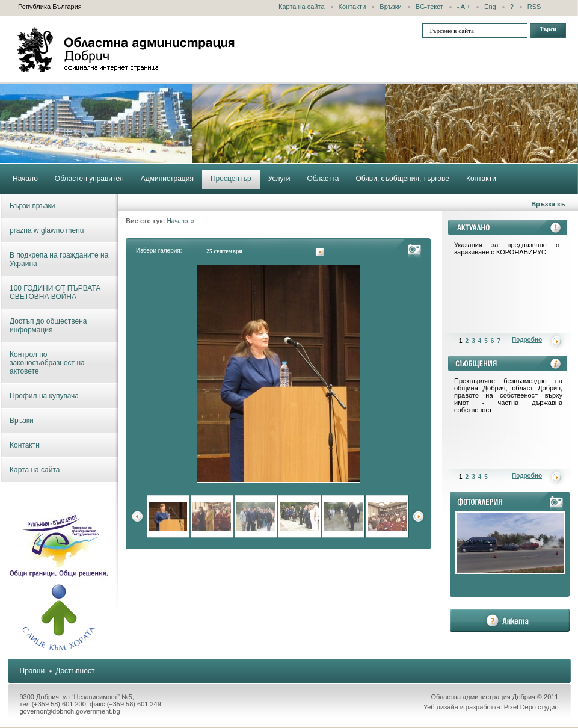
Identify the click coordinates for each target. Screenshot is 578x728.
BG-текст (429, 7)
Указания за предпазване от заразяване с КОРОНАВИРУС (508, 248)
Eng (490, 7)
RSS (534, 7)
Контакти (352, 7)
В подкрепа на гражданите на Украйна (59, 259)
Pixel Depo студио (531, 707)
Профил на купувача (44, 396)
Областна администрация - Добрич (126, 49)
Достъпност (75, 671)
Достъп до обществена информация (48, 325)
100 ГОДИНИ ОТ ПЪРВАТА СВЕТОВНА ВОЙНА (55, 292)
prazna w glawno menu (47, 230)
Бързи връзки (32, 206)
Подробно (527, 340)
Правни (32, 671)
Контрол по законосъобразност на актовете (47, 363)
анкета (510, 620)
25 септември (224, 251)
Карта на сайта (302, 7)
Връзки (390, 7)
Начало (178, 221)
